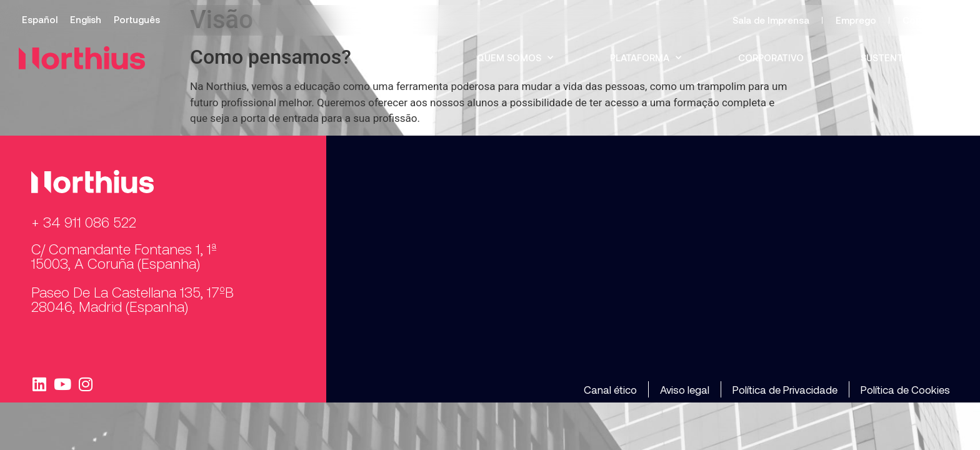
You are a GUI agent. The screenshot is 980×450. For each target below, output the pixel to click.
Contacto (924, 20)
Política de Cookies (905, 389)
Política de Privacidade (785, 389)
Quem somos (515, 58)
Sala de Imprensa (771, 20)
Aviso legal (685, 389)
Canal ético (610, 389)
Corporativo (771, 57)
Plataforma (646, 58)
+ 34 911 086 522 (84, 222)
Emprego (856, 20)
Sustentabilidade (905, 57)
